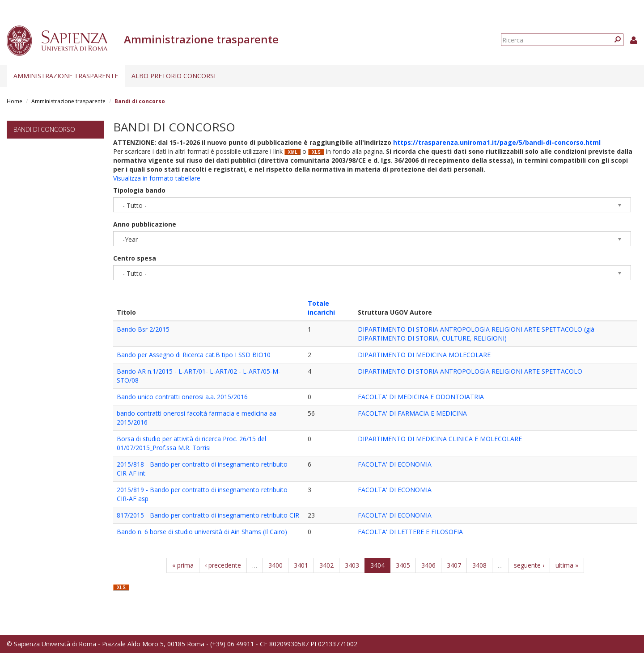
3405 (403, 565)
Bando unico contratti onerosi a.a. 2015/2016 (182, 397)
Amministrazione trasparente (66, 76)
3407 (454, 565)
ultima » (567, 565)
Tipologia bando (139, 190)
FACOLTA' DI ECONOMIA (395, 464)
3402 (326, 565)
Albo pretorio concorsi (174, 76)
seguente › (529, 565)
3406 (428, 565)
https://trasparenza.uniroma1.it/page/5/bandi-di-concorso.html (497, 142)
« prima (183, 565)
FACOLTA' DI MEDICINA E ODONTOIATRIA (421, 397)
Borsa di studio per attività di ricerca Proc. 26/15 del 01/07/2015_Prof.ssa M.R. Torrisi (191, 443)
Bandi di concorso (44, 129)
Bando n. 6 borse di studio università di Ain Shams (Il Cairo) (202, 532)
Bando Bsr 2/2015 (143, 329)
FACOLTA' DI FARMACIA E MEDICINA (412, 413)
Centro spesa (135, 258)
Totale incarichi (321, 308)
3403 (352, 565)
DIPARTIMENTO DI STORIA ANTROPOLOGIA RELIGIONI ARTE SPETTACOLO (470, 371)
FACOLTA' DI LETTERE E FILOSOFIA (410, 532)
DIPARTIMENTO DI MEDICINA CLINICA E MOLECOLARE (440, 439)
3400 (275, 565)
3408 (479, 565)
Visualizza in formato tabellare (157, 178)
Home (15, 101)
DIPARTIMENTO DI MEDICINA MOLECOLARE (424, 355)
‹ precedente (223, 565)
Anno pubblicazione (145, 224)
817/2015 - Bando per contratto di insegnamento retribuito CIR (208, 515)
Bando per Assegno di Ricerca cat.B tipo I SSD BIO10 (194, 355)
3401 (301, 565)
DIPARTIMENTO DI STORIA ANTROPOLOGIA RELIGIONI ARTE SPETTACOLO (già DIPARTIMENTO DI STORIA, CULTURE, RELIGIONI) (476, 334)
